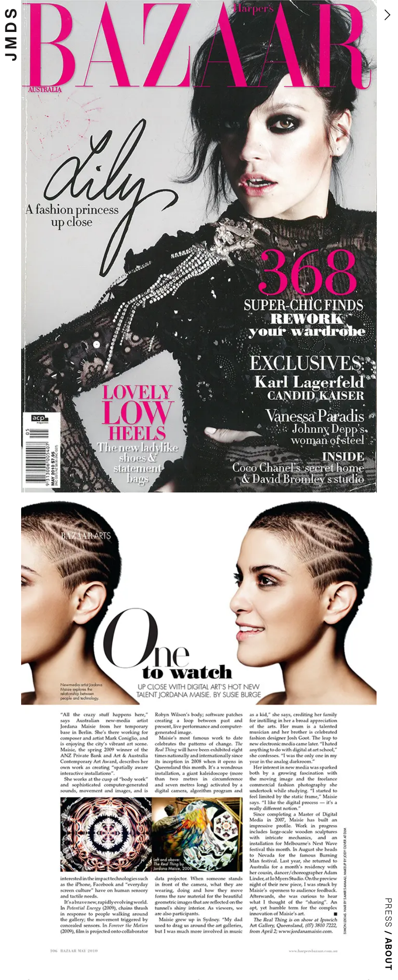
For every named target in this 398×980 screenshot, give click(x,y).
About (389, 955)
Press (389, 913)
